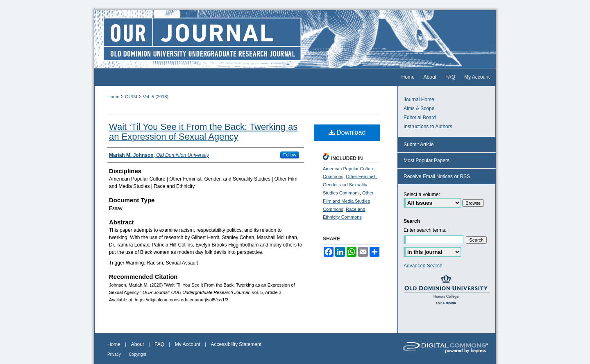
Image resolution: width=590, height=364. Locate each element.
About (137, 344)
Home (113, 97)
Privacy (114, 354)
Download (347, 132)
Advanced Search (423, 266)
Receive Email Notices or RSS (437, 176)
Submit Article (419, 145)
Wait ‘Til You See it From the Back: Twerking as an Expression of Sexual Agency (203, 132)
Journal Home (419, 99)
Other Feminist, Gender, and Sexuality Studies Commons (350, 185)
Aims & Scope (419, 109)
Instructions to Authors (428, 127)
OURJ (131, 97)
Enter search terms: (425, 230)
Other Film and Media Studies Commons (348, 201)
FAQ (159, 344)
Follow (290, 155)
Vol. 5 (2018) (156, 97)
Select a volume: (422, 194)
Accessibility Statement (236, 344)
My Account (188, 344)
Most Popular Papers (427, 161)
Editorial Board (420, 118)
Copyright (137, 354)
